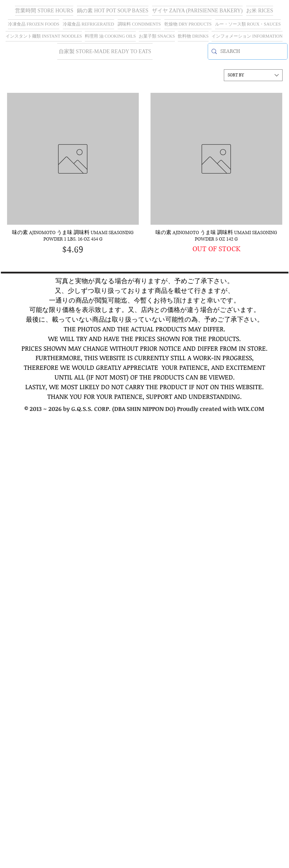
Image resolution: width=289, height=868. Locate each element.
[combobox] (253, 75)
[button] (197, 11)
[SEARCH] (248, 51)
